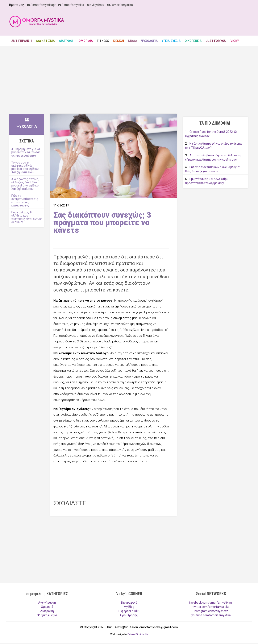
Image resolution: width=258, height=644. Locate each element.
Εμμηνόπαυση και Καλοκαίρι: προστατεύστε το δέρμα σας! (207, 181)
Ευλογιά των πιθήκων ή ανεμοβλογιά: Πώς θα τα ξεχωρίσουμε (213, 169)
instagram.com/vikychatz (211, 611)
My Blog (129, 607)
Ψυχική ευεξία (47, 615)
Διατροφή (47, 611)
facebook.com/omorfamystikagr (211, 603)
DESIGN (119, 41)
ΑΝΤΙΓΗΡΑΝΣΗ (22, 41)
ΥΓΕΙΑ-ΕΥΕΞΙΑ (171, 41)
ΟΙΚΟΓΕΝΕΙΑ (193, 41)
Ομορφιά (47, 607)
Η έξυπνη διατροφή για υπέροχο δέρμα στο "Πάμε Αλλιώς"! (213, 146)
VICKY (235, 41)
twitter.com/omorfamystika (211, 607)
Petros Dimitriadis (138, 634)
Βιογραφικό (129, 603)
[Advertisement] (172, 23)
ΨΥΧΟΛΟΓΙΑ (149, 41)
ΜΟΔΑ (133, 41)
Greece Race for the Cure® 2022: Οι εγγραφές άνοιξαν (211, 134)
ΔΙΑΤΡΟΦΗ (67, 41)
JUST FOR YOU (216, 41)
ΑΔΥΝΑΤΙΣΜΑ (45, 41)
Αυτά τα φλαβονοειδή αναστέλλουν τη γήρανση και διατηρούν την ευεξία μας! (213, 157)
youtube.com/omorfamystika (211, 615)
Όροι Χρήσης (129, 615)
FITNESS (103, 41)
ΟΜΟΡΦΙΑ (86, 41)
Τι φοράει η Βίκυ (129, 611)
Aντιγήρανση (47, 603)
